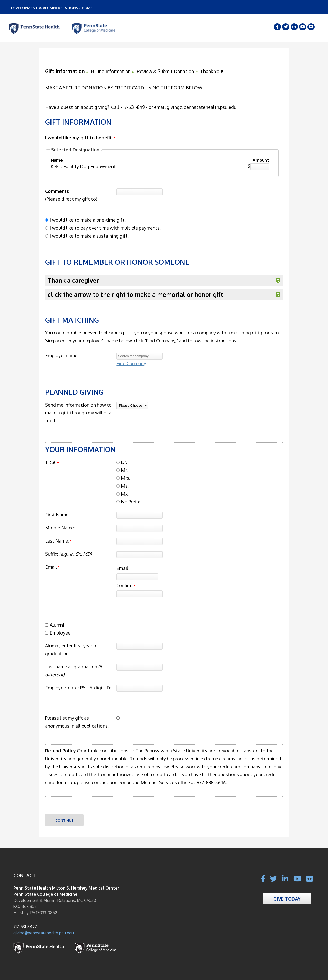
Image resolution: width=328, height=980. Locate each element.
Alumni (57, 625)
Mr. (124, 470)
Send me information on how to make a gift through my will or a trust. (78, 413)
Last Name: (57, 541)
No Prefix (130, 502)
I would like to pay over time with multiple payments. (105, 228)
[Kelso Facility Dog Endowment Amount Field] (260, 166)
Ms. (125, 486)
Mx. (125, 494)
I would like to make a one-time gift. (88, 220)
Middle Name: (60, 528)
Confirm (126, 585)
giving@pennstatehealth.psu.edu (44, 933)
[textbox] (140, 356)
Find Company (131, 363)
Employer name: (62, 355)
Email (123, 568)
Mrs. (126, 478)
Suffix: (68, 554)
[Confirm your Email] (140, 594)
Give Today (287, 899)
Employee (60, 633)
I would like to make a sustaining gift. (89, 236)
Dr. (124, 462)
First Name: (57, 515)
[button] (278, 280)
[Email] (137, 577)
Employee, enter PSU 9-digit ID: (78, 688)
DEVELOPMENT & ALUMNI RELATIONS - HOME (52, 8)
